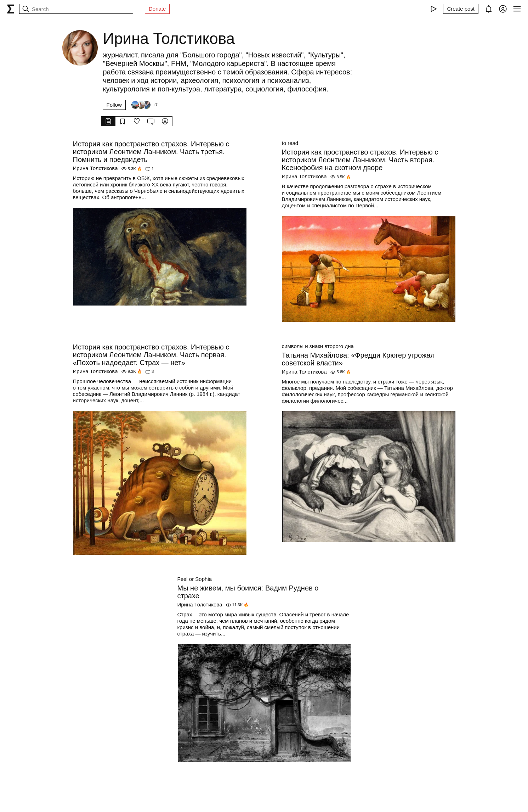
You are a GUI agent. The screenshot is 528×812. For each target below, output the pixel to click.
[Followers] (144, 105)
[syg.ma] (11, 9)
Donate (157, 9)
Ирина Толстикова (95, 168)
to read (290, 143)
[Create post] (461, 9)
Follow (114, 105)
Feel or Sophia (195, 579)
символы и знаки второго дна (318, 346)
